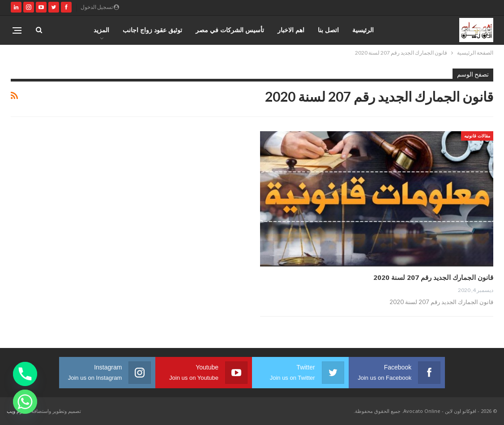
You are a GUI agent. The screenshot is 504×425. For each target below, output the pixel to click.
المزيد (101, 30)
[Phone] (25, 374)
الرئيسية (363, 30)
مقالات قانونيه (477, 136)
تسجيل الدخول (100, 7)
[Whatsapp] (25, 402)
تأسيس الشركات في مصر (230, 30)
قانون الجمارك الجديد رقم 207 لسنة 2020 (433, 277)
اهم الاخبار (291, 30)
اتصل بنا (328, 30)
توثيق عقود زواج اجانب (152, 30)
